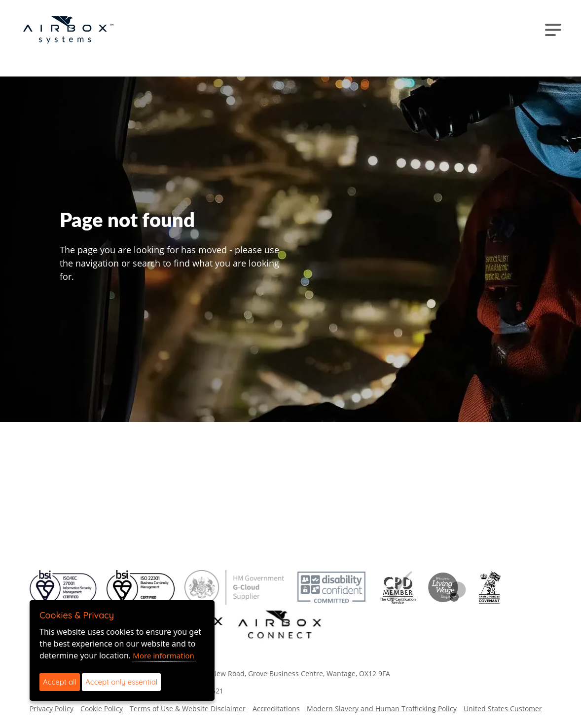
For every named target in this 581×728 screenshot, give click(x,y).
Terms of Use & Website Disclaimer (188, 709)
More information (163, 655)
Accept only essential (121, 682)
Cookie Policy (102, 709)
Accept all (60, 682)
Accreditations (276, 709)
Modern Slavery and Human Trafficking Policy (382, 709)
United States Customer (503, 709)
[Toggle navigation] (553, 30)
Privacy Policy (52, 709)
